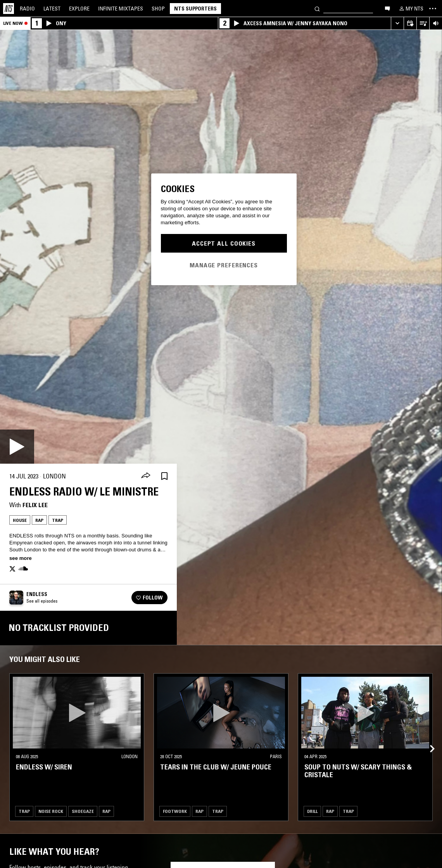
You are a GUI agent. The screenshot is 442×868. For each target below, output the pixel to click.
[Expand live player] (397, 23)
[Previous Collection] (427, 740)
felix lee (35, 505)
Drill (312, 811)
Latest (52, 9)
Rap (39, 520)
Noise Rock (51, 811)
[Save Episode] (164, 476)
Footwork (175, 811)
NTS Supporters (195, 9)
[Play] (17, 447)
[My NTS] (411, 9)
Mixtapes (121, 9)
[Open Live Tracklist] (423, 23)
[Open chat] (387, 8)
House (20, 520)
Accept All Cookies (224, 243)
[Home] (9, 9)
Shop (158, 9)
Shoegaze (83, 811)
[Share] (146, 476)
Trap (58, 520)
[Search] (317, 8)
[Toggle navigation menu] (433, 9)
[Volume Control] (436, 23)
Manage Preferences (224, 265)
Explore (79, 9)
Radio (27, 9)
